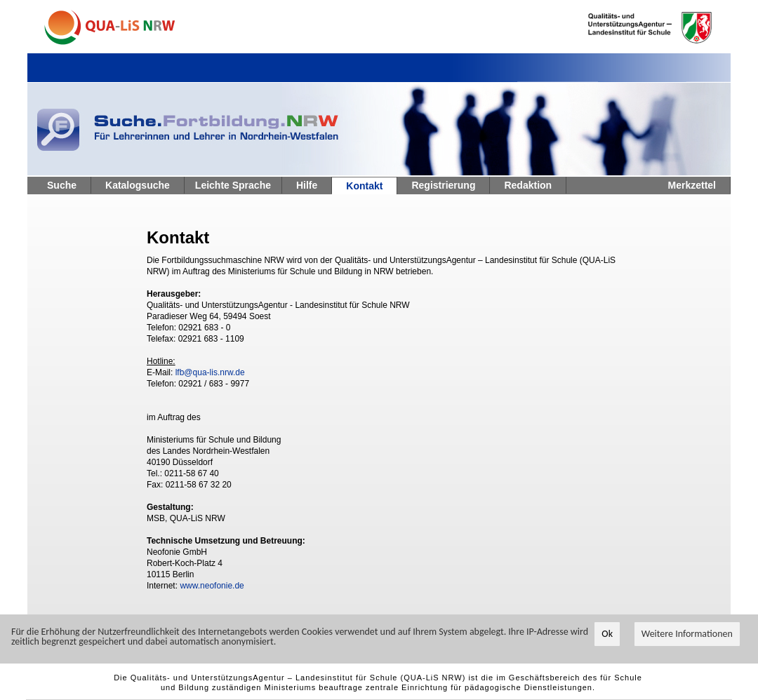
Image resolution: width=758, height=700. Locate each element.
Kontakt (364, 186)
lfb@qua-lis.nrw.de (210, 372)
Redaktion (528, 185)
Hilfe (307, 185)
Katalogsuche (138, 185)
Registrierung (443, 185)
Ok (607, 634)
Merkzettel (692, 185)
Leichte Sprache (233, 185)
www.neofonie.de (212, 586)
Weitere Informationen (687, 634)
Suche (62, 185)
